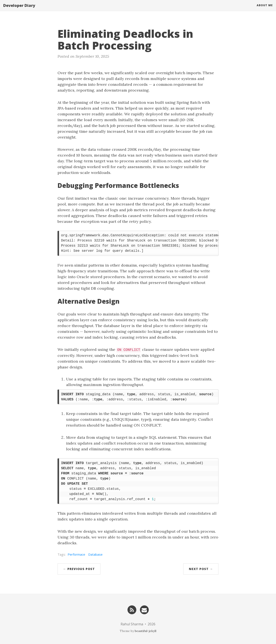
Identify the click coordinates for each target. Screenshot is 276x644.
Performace (76, 554)
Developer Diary (19, 10)
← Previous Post (79, 569)
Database (95, 554)
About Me (265, 10)
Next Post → (201, 569)
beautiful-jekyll (146, 631)
